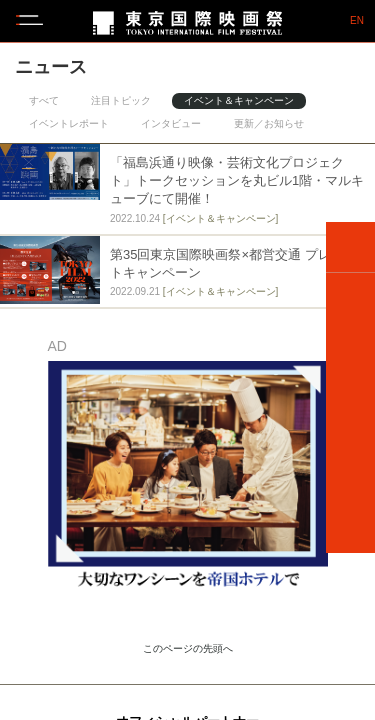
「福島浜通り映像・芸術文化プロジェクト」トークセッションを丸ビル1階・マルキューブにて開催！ (237, 180)
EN (357, 21)
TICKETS (350, 468)
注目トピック (121, 100)
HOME (350, 247)
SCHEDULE (350, 358)
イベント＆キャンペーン (239, 100)
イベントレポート (69, 123)
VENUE (350, 523)
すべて (44, 100)
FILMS (350, 303)
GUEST (350, 413)
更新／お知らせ (269, 123)
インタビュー (171, 123)
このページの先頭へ (188, 648)
